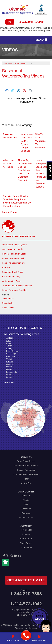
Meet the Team (26, 518)
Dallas (9, 367)
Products (6, 267)
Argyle (9, 346)
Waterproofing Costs (12, 281)
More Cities (9, 383)
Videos (5, 295)
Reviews (26, 534)
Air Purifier (26, 483)
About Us (26, 495)
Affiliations (26, 509)
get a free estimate (26, 580)
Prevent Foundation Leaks (14, 254)
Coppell (9, 362)
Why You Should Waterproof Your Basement (41, 141)
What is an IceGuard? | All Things (9, 164)
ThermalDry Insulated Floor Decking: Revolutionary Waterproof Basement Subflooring (25, 170)
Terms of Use (21, 628)
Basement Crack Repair (13, 272)
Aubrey (9, 348)
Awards (26, 500)
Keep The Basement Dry (13, 263)
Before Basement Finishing (15, 290)
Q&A (26, 504)
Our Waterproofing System (14, 245)
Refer (26, 479)
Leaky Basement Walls (13, 249)
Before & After (26, 539)
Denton (9, 369)
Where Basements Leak (13, 258)
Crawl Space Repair (26, 461)
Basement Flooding (11, 277)
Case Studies (8, 308)
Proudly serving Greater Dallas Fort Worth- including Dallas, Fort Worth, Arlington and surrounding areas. (26, 29)
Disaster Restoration (26, 470)
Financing (26, 513)
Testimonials (8, 299)
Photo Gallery (8, 303)
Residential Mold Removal (26, 466)
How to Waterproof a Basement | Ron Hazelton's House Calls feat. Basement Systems (42, 174)
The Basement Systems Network (17, 286)
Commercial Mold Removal (26, 474)
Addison (10, 338)
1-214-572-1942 (26, 604)
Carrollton (10, 356)
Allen (8, 341)
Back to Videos (9, 212)
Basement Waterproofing (18, 237)
